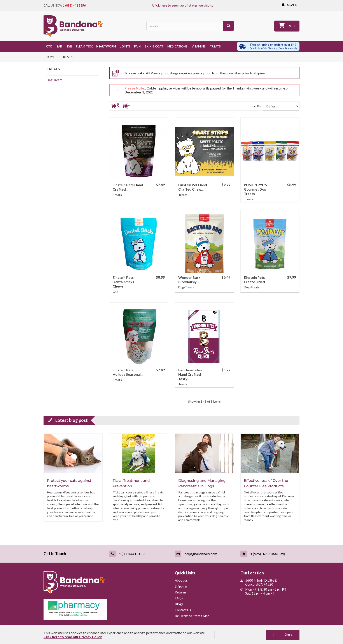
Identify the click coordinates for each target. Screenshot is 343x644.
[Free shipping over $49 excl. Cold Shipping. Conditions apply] (268, 46)
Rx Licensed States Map (192, 616)
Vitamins (198, 46)
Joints (125, 46)
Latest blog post (72, 420)
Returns (181, 592)
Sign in (292, 5)
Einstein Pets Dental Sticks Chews (123, 282)
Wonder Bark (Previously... (189, 280)
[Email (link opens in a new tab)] (204, 554)
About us (181, 580)
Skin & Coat (154, 46)
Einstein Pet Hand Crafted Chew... (193, 187)
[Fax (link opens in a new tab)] (270, 554)
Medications (177, 46)
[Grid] (116, 107)
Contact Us (183, 610)
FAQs (179, 598)
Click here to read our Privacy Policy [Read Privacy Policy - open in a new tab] (73, 637)
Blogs (179, 604)
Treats (215, 46)
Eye (69, 46)
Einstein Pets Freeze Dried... (256, 280)
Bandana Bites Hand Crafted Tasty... (190, 374)
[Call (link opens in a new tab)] (139, 554)
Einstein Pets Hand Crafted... (128, 187)
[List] (126, 107)
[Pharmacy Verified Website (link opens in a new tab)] (106, 609)
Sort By (256, 106)
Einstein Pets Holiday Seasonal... (128, 372)
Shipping (181, 586)
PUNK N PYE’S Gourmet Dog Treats (255, 189)
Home (51, 57)
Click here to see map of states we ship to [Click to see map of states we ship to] (183, 5)
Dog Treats (55, 80)
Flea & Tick (84, 46)
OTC (49, 46)
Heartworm (106, 46)
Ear (59, 46)
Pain (137, 46)
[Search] (228, 26)
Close (283, 635)
